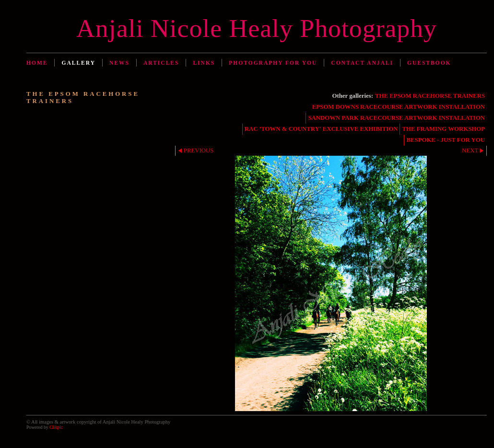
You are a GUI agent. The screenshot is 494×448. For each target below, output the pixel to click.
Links (204, 63)
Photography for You (273, 63)
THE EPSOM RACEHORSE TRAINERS (430, 96)
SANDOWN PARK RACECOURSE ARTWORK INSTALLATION (396, 118)
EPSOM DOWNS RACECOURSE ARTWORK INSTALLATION (399, 107)
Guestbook (429, 63)
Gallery (78, 63)
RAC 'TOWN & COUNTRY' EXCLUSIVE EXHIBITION (321, 129)
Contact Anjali (362, 63)
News (119, 63)
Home (37, 63)
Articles (161, 63)
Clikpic (56, 427)
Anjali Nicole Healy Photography (257, 28)
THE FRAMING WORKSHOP (443, 129)
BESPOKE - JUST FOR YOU (446, 140)
